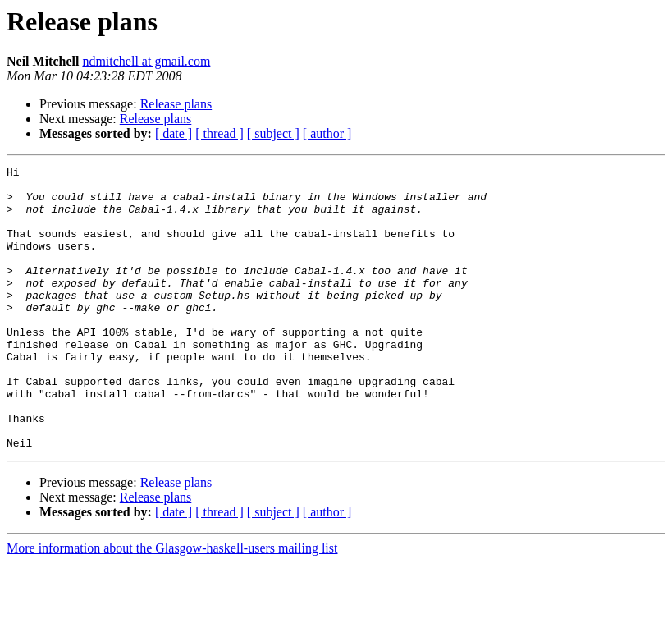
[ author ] (327, 133)
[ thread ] (219, 133)
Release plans (176, 104)
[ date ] (174, 133)
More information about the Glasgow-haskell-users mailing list (172, 605)
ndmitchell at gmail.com (146, 61)
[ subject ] (273, 133)
